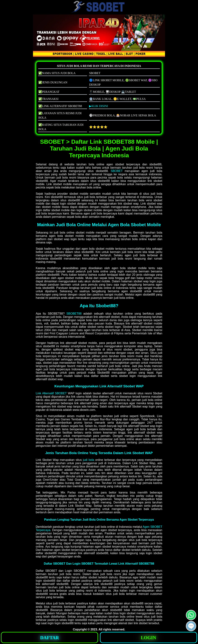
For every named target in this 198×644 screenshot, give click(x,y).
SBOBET (117, 171)
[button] (191, 626)
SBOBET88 (74, 314)
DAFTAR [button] (49, 638)
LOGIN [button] (148, 638)
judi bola (89, 460)
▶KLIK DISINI (98, 106)
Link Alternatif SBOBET (51, 393)
